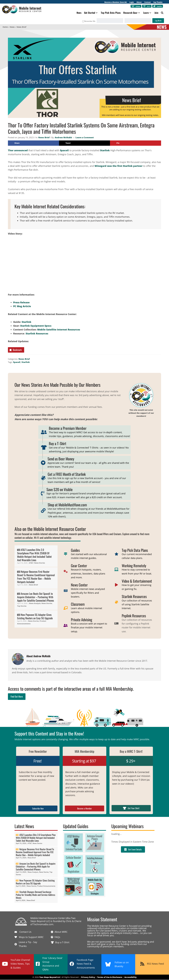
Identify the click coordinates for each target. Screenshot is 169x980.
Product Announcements (46, 886)
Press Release (21, 303)
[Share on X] (85, 143)
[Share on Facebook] (33, 143)
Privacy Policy (88, 977)
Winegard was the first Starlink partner (118, 166)
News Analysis (35, 604)
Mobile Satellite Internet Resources (59, 330)
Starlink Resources (37, 334)
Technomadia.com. (44, 924)
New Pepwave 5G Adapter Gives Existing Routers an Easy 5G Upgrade (35, 617)
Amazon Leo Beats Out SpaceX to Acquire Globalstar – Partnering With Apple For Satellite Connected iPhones (36, 597)
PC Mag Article (22, 306)
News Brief (44, 138)
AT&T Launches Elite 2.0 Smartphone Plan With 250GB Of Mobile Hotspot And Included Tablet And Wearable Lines (34, 555)
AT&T (31, 563)
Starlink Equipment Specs (36, 326)
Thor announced (18, 151)
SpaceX (64, 151)
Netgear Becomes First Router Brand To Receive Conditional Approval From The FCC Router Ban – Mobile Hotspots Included (36, 577)
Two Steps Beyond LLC (50, 977)
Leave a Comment (85, 138)
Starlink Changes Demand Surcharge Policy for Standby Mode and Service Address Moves (36, 895)
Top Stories (22, 606)
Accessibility (131, 977)
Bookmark (15, 350)
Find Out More (17, 697)
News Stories (40, 563)
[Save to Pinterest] (136, 143)
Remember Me (88, 21)
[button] (96, 13)
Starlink (105, 151)
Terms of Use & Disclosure (110, 977)
